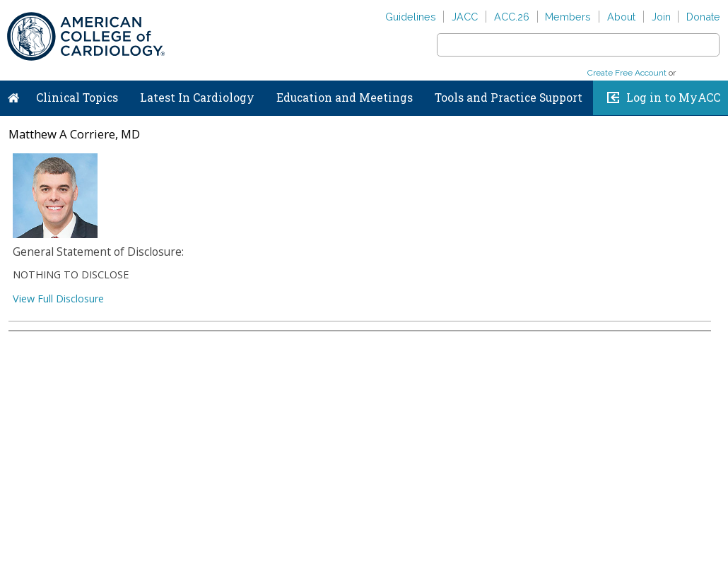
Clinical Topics (77, 98)
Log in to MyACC (673, 98)
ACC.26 (512, 17)
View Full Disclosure (58, 299)
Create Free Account (627, 73)
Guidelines (411, 17)
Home (13, 95)
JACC (465, 17)
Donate (703, 17)
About (621, 17)
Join (661, 17)
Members (568, 17)
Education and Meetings (345, 98)
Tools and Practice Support (509, 98)
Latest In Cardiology (197, 98)
